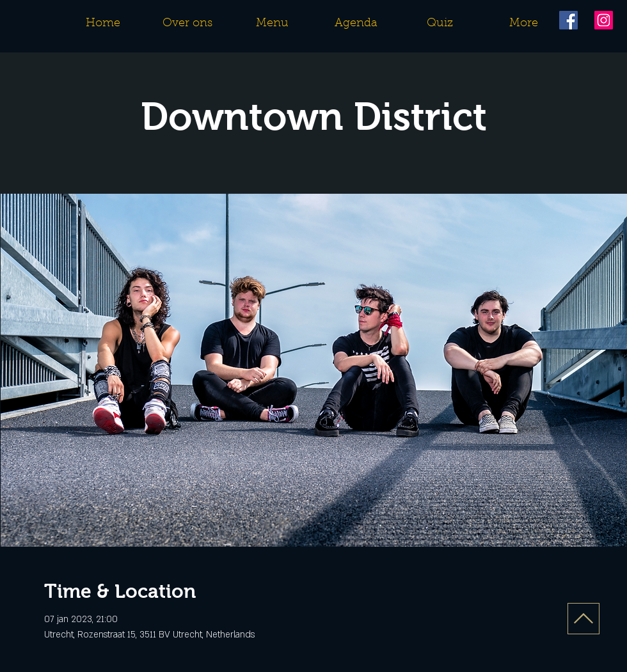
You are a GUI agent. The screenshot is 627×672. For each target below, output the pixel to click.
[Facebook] (568, 20)
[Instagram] (604, 20)
